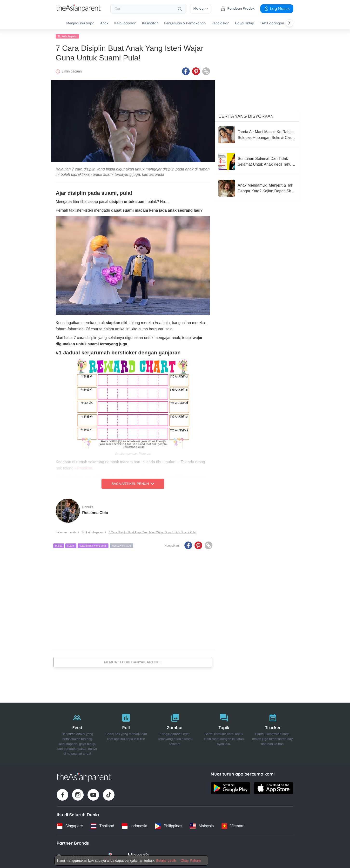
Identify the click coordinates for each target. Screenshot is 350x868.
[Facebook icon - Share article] (186, 71)
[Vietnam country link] (233, 825)
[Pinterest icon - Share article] (196, 71)
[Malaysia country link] (202, 825)
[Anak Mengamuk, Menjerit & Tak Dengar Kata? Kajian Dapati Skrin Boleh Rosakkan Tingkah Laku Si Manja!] (257, 187)
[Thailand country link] (102, 825)
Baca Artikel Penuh (133, 483)
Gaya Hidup (245, 23)
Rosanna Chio (95, 512)
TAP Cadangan (272, 23)
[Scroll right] (289, 23)
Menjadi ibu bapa (80, 23)
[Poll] (126, 732)
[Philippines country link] (169, 825)
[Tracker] (273, 732)
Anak (104, 23)
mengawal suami (122, 545)
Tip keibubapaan (67, 35)
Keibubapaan (125, 23)
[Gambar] (175, 732)
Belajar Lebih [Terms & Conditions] (166, 861)
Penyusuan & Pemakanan (185, 23)
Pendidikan (220, 23)
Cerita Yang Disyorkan (246, 115)
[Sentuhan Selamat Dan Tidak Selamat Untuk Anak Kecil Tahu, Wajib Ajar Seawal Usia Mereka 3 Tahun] (257, 161)
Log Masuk (277, 8)
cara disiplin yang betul (93, 545)
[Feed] (77, 732)
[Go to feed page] (79, 11)
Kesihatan (150, 23)
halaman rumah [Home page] (66, 531)
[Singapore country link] (70, 825)
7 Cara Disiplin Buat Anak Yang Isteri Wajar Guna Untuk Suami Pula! (152, 531)
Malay (201, 8)
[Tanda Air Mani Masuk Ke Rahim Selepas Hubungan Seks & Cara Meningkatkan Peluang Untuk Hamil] (257, 134)
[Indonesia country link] (134, 825)
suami (71, 545)
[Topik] (224, 732)
